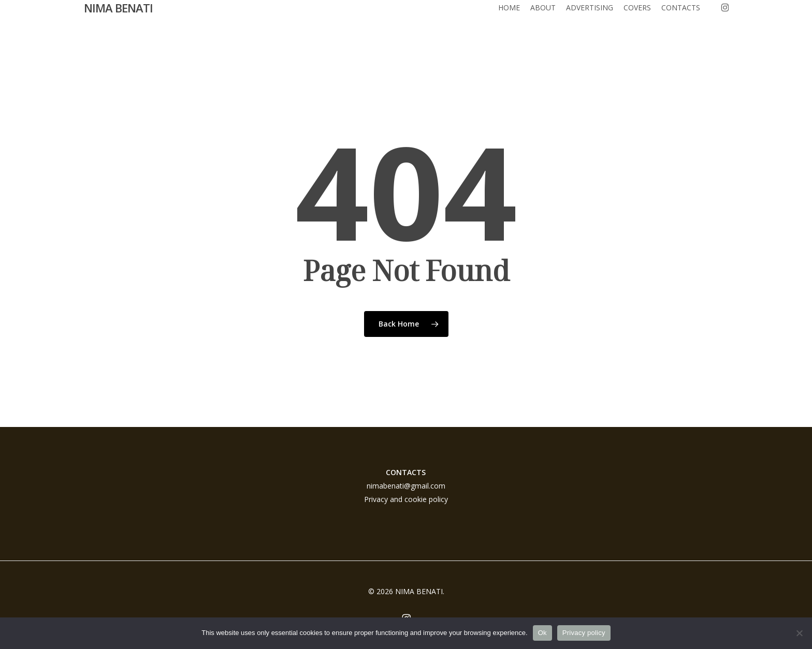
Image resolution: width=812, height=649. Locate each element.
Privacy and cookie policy (406, 499)
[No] (799, 633)
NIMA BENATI (118, 20)
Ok (542, 633)
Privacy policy (584, 633)
